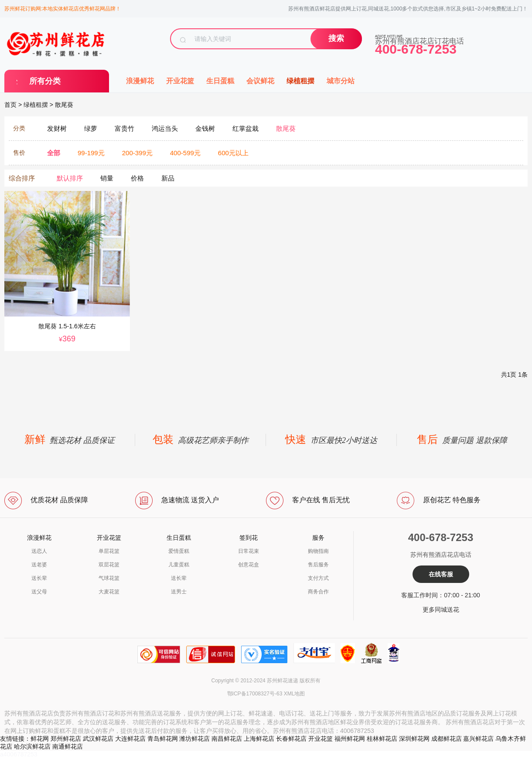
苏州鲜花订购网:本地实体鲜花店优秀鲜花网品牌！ (63, 9)
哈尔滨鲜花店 (32, 746)
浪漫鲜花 (140, 81)
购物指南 (318, 551)
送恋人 (39, 551)
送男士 (179, 592)
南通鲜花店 (68, 746)
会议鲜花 (260, 81)
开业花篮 (180, 81)
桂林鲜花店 (382, 739)
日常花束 (249, 551)
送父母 (39, 592)
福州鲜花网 (350, 739)
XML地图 (295, 694)
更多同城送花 (441, 610)
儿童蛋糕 (179, 565)
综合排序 (22, 178)
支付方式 (318, 578)
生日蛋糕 (220, 81)
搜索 (336, 38)
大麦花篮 (109, 592)
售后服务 (318, 565)
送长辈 (39, 578)
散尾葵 (64, 105)
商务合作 (318, 592)
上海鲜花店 (259, 739)
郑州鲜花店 (66, 739)
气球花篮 (109, 578)
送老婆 (39, 565)
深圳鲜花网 (414, 739)
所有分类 (45, 81)
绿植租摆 (300, 81)
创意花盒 (249, 565)
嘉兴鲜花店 (478, 739)
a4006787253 (19, 754)
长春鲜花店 (291, 739)
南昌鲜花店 (227, 739)
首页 (10, 105)
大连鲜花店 (130, 739)
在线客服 (441, 574)
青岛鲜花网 (163, 739)
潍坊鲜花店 (194, 739)
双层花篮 (109, 565)
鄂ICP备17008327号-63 (255, 694)
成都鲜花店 (447, 739)
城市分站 (341, 81)
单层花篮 (109, 551)
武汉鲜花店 (98, 739)
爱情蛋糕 (179, 551)
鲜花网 (40, 739)
